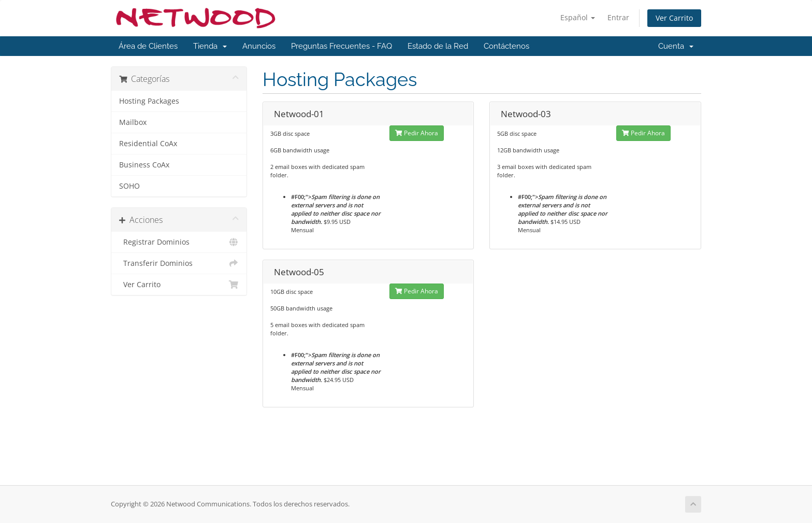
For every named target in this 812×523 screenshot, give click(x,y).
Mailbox (133, 122)
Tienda (210, 46)
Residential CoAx (148, 144)
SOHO (129, 186)
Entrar (618, 17)
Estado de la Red (438, 46)
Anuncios (259, 46)
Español (578, 17)
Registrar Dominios (179, 242)
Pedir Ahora (417, 133)
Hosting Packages (149, 101)
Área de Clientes (148, 46)
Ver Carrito (674, 18)
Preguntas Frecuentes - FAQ (342, 46)
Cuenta (676, 46)
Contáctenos (506, 46)
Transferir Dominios (179, 263)
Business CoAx (144, 165)
